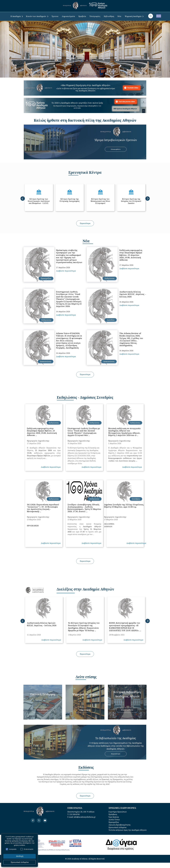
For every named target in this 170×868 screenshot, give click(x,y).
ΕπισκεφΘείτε (116, 149)
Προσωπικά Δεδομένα (117, 827)
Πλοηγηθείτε (43, 710)
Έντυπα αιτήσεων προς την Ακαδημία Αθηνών (128, 830)
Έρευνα (55, 16)
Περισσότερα (85, 223)
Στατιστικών (27, 849)
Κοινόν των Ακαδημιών (37, 16)
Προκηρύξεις (114, 822)
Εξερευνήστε (85, 710)
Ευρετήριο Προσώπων (118, 812)
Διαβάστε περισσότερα (66, 271)
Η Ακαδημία (17, 16)
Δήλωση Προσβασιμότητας (120, 825)
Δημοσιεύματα (68, 16)
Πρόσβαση (113, 814)
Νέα (119, 16)
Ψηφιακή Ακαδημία (134, 16)
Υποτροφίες (95, 16)
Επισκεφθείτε (127, 710)
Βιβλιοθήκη (109, 16)
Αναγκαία (11, 849)
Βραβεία (82, 16)
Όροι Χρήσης (114, 817)
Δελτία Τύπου (114, 820)
